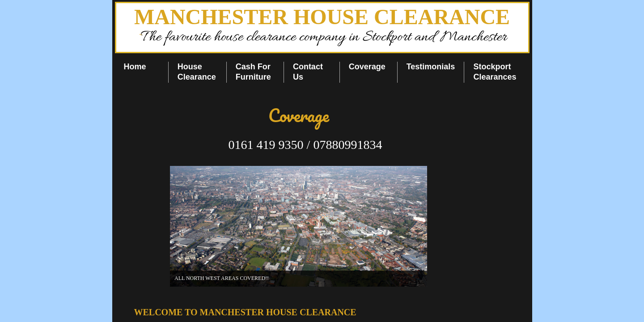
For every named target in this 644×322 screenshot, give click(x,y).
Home (135, 67)
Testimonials (431, 67)
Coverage (367, 67)
